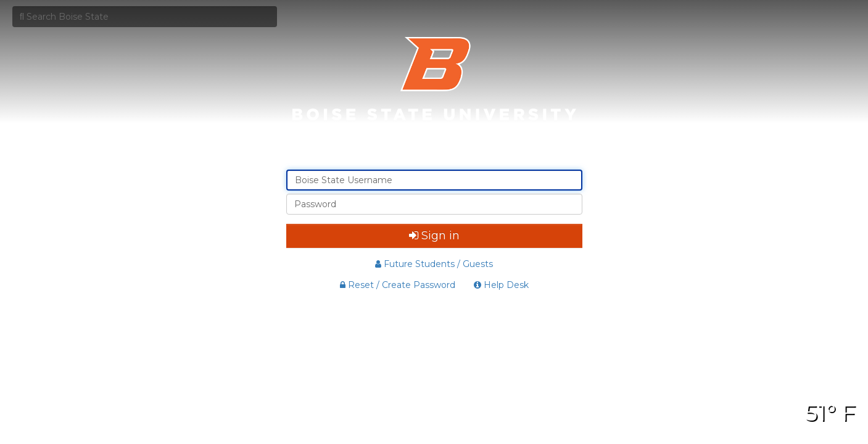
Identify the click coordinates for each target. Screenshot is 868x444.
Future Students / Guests (434, 264)
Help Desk (501, 285)
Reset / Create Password (398, 285)
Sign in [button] (434, 236)
